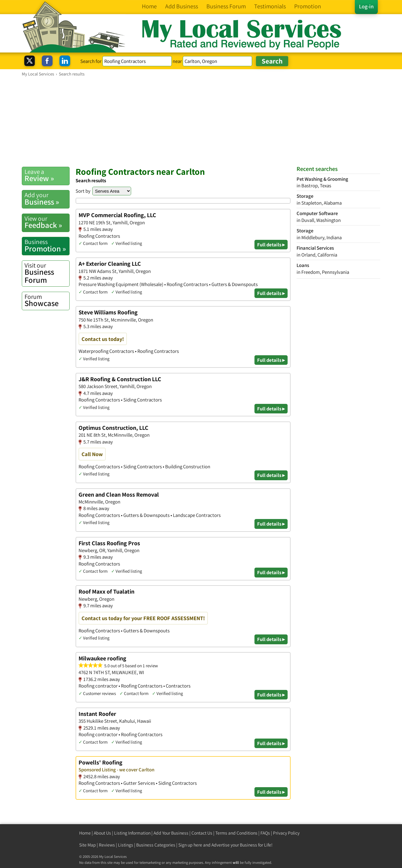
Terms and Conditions (236, 833)
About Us (102, 833)
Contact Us (202, 833)
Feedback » (47, 222)
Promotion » (47, 245)
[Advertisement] (201, 121)
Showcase (47, 300)
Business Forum (47, 273)
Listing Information (132, 833)
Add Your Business (171, 833)
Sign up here (190, 845)
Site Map (88, 845)
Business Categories (156, 845)
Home (85, 833)
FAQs (265, 833)
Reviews (107, 845)
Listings (126, 845)
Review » (47, 175)
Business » (47, 199)
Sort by (83, 191)
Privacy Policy (286, 833)
